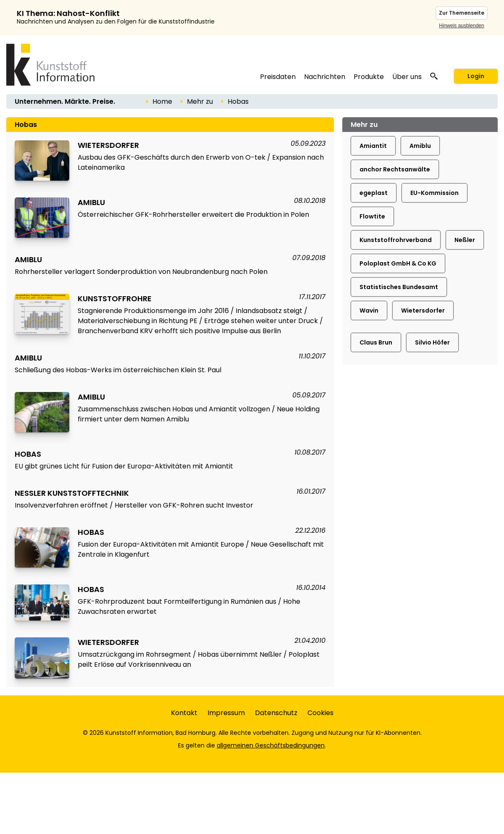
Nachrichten (325, 77)
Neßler (465, 240)
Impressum (226, 713)
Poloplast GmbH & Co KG (398, 263)
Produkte (369, 77)
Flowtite (372, 216)
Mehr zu (200, 101)
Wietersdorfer (423, 310)
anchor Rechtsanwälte (395, 169)
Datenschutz (276, 713)
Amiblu (420, 146)
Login (476, 76)
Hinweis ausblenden (461, 26)
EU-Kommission (434, 193)
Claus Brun (376, 342)
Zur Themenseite (462, 13)
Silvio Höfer (432, 342)
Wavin (369, 310)
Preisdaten (278, 77)
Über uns (407, 77)
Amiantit (373, 146)
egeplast (374, 193)
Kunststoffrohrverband (396, 240)
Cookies (320, 713)
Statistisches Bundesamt (399, 287)
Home (162, 101)
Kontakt (184, 713)
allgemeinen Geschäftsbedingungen (271, 745)
